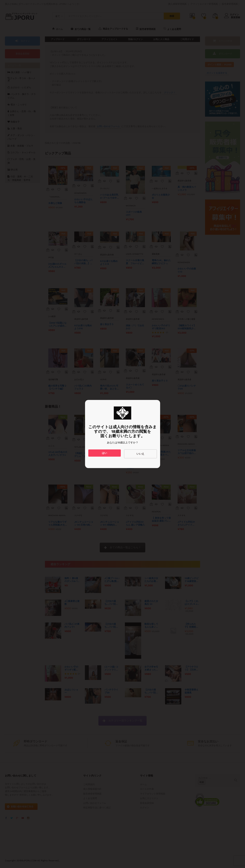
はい (104, 453)
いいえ (140, 454)
